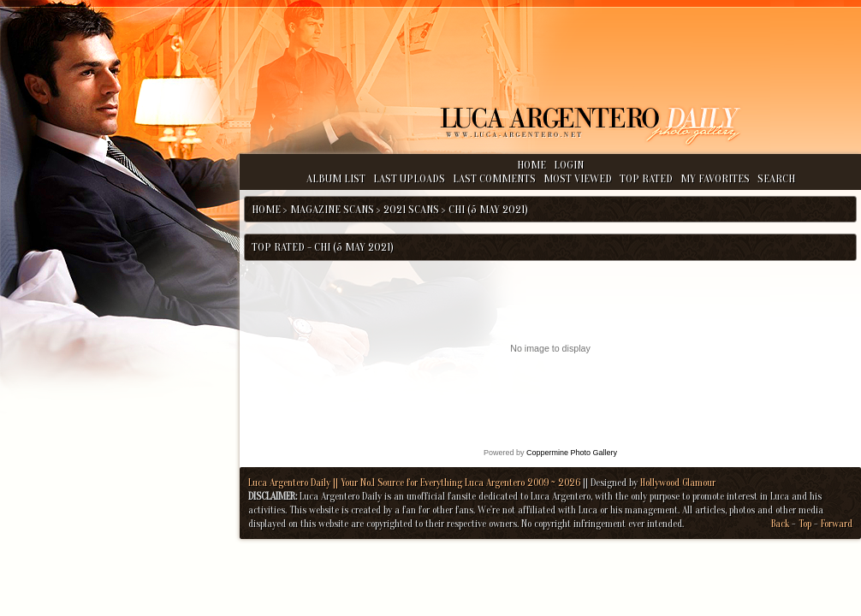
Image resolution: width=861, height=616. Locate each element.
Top (805, 524)
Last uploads (409, 178)
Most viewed (578, 178)
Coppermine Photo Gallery (572, 453)
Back (780, 524)
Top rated (646, 178)
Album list (336, 178)
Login (569, 165)
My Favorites (715, 178)
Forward (837, 524)
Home (531, 165)
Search (776, 178)
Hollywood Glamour (678, 483)
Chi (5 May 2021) (488, 209)
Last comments (494, 178)
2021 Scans (411, 209)
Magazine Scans (332, 209)
